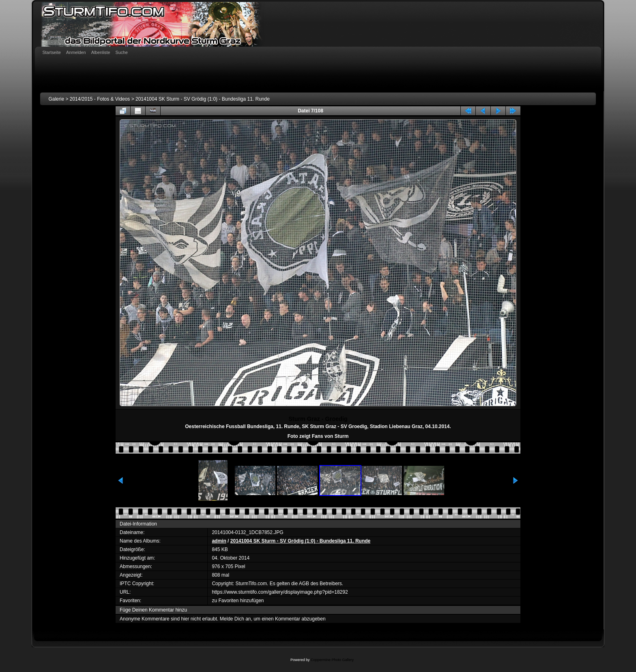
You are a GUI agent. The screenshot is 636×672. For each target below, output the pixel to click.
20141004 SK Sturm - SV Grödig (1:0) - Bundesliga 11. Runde (203, 99)
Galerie (56, 99)
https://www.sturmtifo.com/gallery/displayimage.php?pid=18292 (280, 592)
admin (219, 541)
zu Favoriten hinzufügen (238, 601)
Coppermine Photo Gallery (332, 660)
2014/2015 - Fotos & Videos (100, 99)
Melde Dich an (235, 619)
